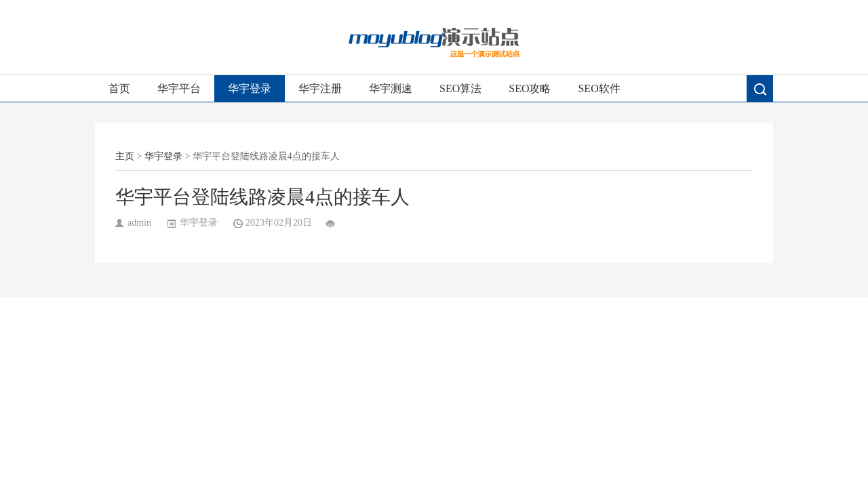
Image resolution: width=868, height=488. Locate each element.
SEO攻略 (530, 88)
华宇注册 (320, 88)
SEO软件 (599, 88)
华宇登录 (250, 88)
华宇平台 (179, 88)
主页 (125, 156)
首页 (119, 88)
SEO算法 (460, 88)
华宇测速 (391, 88)
